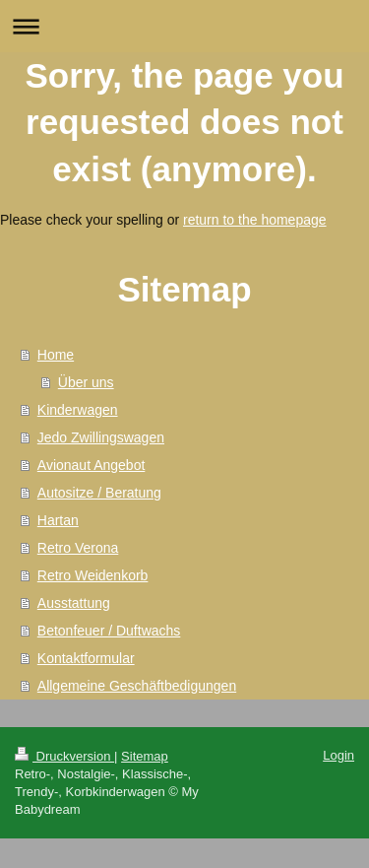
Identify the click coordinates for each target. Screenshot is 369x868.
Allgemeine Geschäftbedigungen (137, 686)
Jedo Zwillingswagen (101, 437)
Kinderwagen (78, 410)
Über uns (86, 382)
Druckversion (64, 756)
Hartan (58, 520)
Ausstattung (74, 603)
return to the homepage (255, 220)
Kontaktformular (86, 658)
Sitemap (145, 756)
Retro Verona (78, 548)
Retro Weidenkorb (93, 575)
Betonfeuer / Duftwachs (109, 631)
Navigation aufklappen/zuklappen (184, 26)
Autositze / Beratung (99, 493)
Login (338, 755)
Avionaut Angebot (92, 465)
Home (56, 355)
